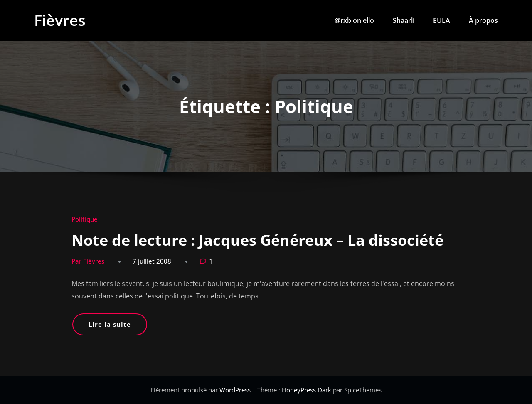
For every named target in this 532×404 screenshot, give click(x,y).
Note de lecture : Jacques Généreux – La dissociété (257, 240)
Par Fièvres (88, 261)
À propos (483, 20)
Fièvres (60, 20)
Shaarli (404, 20)
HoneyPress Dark (307, 390)
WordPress (236, 390)
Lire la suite (110, 324)
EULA (442, 20)
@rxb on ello (354, 20)
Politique (85, 219)
